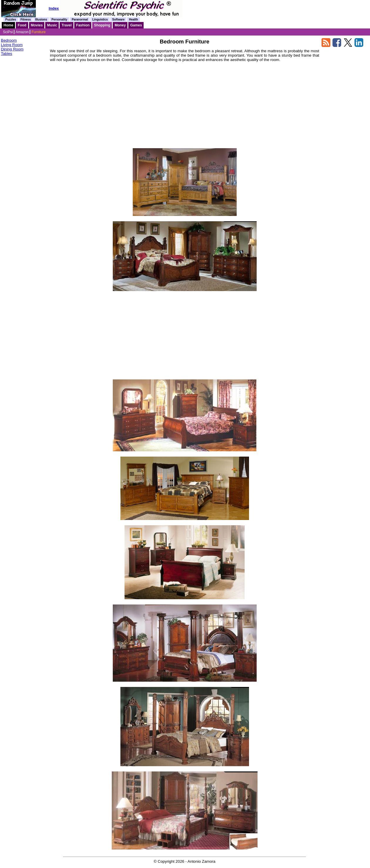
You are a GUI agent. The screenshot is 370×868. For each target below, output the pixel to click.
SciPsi (8, 32)
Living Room (12, 45)
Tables (7, 54)
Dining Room (12, 49)
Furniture (38, 32)
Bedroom (9, 40)
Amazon (22, 32)
